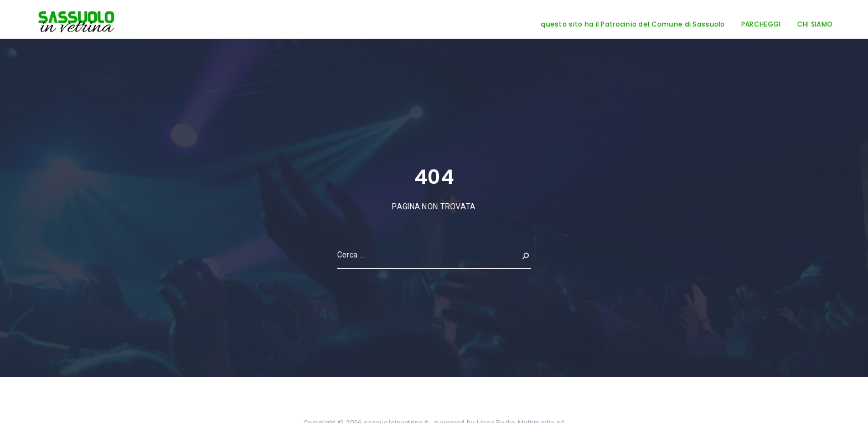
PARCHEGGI (761, 24)
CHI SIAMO (815, 24)
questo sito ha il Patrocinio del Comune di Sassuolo (633, 24)
